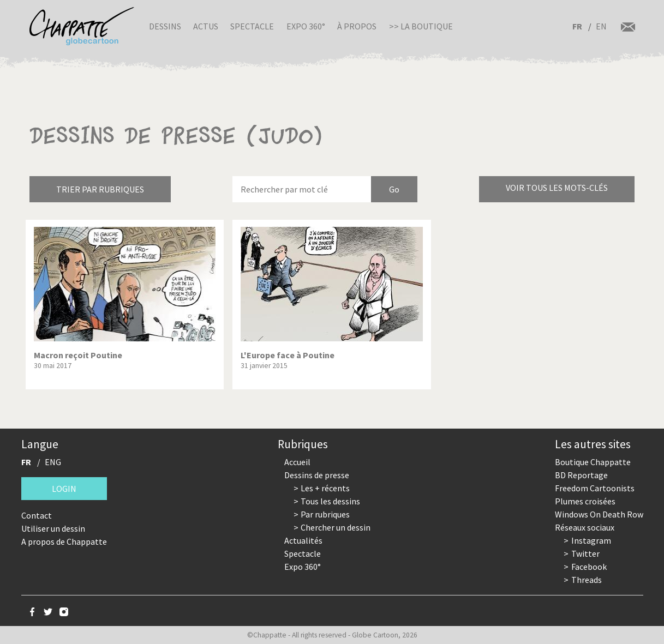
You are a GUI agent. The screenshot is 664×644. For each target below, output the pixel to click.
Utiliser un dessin (53, 528)
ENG (53, 462)
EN (601, 26)
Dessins (165, 26)
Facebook (589, 567)
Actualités (303, 540)
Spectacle (252, 26)
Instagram (591, 540)
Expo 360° (306, 26)
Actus (206, 26)
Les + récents (325, 488)
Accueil (297, 462)
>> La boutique (421, 26)
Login (64, 489)
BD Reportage (581, 475)
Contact (37, 515)
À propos (357, 26)
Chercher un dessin (336, 527)
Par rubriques (325, 514)
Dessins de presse (317, 475)
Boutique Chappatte (593, 462)
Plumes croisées (585, 501)
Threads (587, 580)
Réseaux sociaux (585, 527)
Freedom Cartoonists (595, 488)
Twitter (585, 553)
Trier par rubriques (100, 189)
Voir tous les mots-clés (557, 188)
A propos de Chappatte (64, 541)
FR (577, 26)
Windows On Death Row (599, 514)
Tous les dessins (330, 501)
